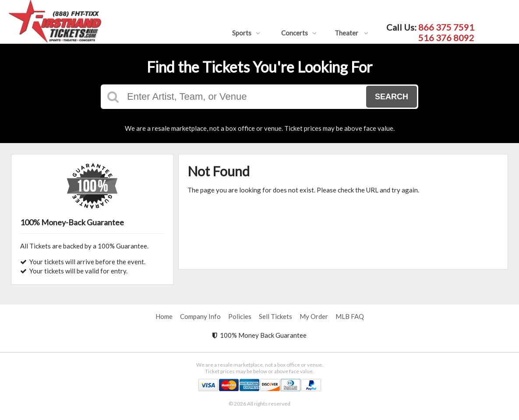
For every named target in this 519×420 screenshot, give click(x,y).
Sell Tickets (275, 316)
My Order (314, 316)
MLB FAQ (350, 316)
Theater (351, 33)
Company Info (200, 316)
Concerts (299, 33)
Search (392, 97)
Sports (246, 33)
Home (164, 316)
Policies (240, 316)
